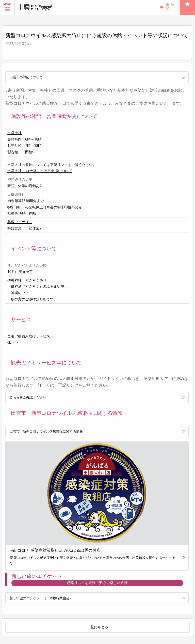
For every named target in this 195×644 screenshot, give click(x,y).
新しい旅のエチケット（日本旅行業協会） (41, 598)
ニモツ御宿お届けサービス (29, 336)
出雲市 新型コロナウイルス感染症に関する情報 (46, 431)
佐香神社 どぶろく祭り (27, 280)
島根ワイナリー (20, 222)
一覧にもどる (97, 627)
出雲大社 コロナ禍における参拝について (40, 171)
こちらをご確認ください (28, 397)
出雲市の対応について (26, 77)
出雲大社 (14, 133)
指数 (171, 7)
